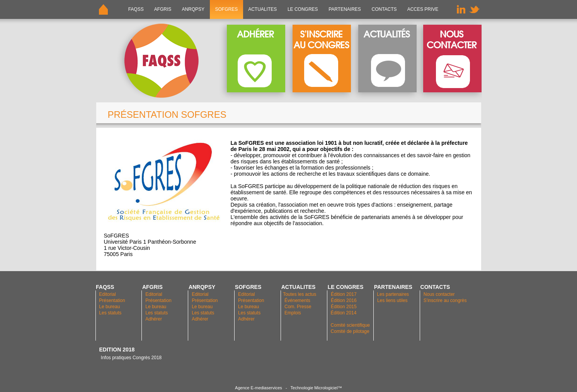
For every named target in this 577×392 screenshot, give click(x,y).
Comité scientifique (350, 325)
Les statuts (110, 313)
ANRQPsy (193, 9)
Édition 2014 (344, 313)
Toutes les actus (300, 294)
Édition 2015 (344, 307)
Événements (297, 300)
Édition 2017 (344, 294)
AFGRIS (163, 9)
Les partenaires (392, 294)
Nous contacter (439, 294)
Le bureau (109, 307)
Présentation (112, 300)
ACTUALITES (263, 9)
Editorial (107, 294)
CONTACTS (384, 9)
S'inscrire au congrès (445, 300)
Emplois (293, 313)
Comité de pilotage (350, 331)
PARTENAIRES (345, 9)
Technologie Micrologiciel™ (316, 388)
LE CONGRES (303, 9)
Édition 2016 (344, 300)
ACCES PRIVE (423, 9)
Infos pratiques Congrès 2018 (131, 358)
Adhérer (154, 319)
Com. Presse (298, 307)
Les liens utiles (392, 300)
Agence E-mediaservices (259, 388)
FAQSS (136, 9)
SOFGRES (226, 9)
